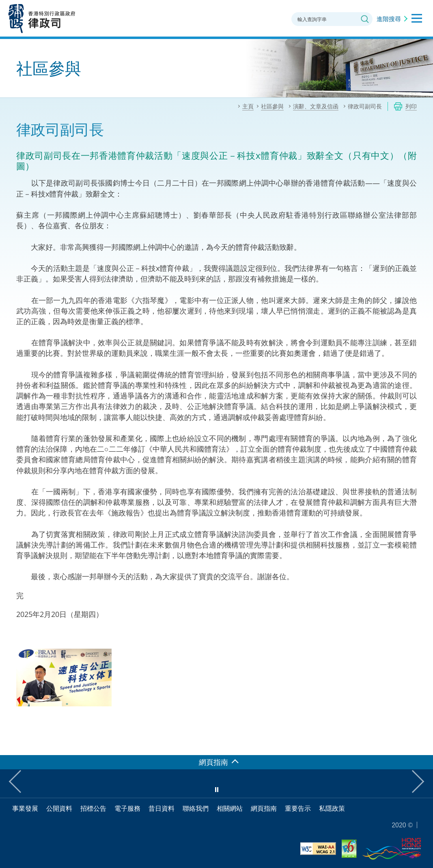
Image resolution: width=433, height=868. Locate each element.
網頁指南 (264, 808)
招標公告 (93, 808)
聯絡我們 (196, 808)
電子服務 (127, 808)
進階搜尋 (389, 19)
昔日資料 (162, 808)
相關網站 (230, 808)
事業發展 (25, 808)
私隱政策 (332, 808)
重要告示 (298, 808)
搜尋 (365, 19)
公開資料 (59, 808)
